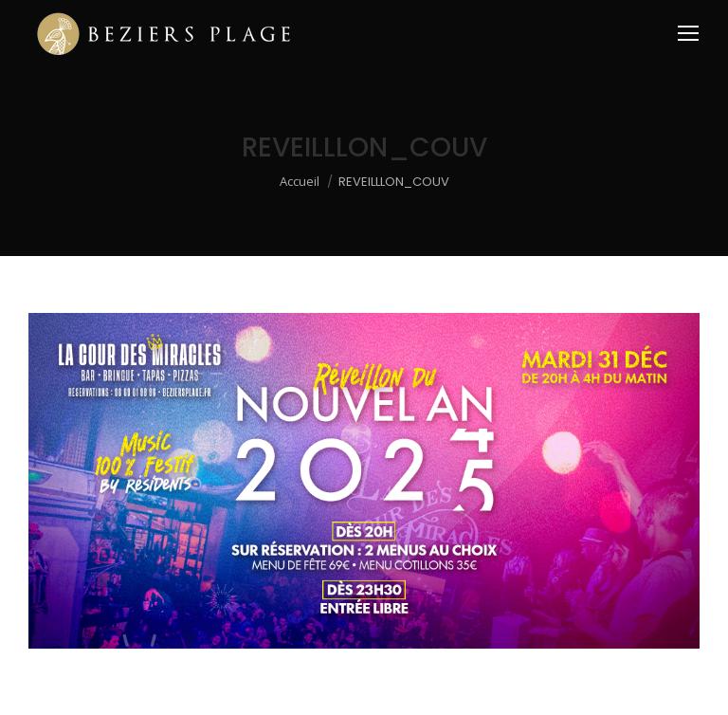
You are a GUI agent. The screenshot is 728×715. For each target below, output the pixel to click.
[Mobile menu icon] (688, 33)
